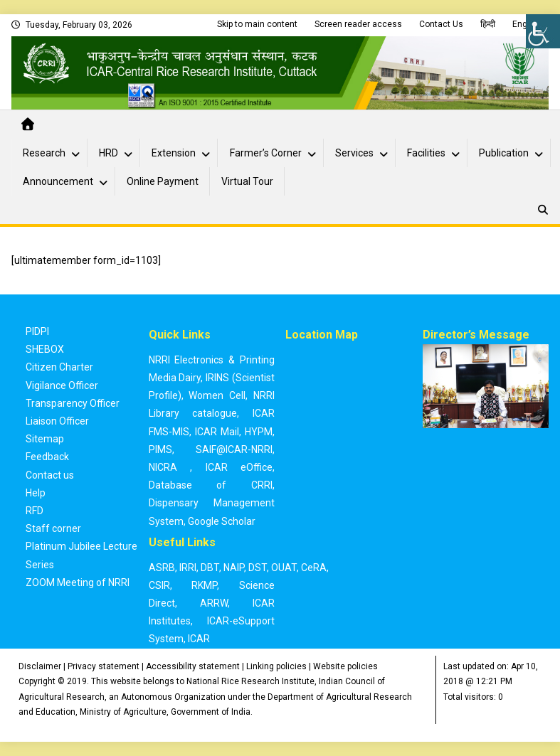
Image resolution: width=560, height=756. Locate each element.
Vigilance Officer (62, 385)
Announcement (58, 181)
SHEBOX (45, 349)
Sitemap (45, 439)
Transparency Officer (73, 403)
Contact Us (441, 24)
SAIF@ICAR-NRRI (234, 449)
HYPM (259, 432)
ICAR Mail (217, 432)
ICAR (199, 639)
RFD (35, 511)
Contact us (50, 475)
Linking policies (276, 666)
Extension (174, 153)
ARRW (214, 603)
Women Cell (217, 395)
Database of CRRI (211, 485)
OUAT (284, 568)
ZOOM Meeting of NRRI (78, 582)
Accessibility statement (193, 666)
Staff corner (53, 528)
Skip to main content (257, 24)
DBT (210, 568)
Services (354, 153)
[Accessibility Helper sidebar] (543, 31)
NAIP (234, 568)
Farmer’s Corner (266, 153)
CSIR (159, 585)
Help (36, 493)
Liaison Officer (57, 421)
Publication (504, 153)
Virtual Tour (247, 181)
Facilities (426, 153)
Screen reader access (358, 24)
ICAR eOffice (239, 467)
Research (44, 153)
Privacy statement (104, 666)
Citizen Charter (59, 367)
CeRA (314, 568)
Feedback (47, 457)
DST (258, 568)
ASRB (162, 568)
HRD (109, 153)
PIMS (160, 449)
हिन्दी (488, 24)
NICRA (163, 467)
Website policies (345, 666)
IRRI (188, 568)
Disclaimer (40, 666)
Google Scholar (222, 521)
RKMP (204, 585)
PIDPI (37, 331)
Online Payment (163, 181)
